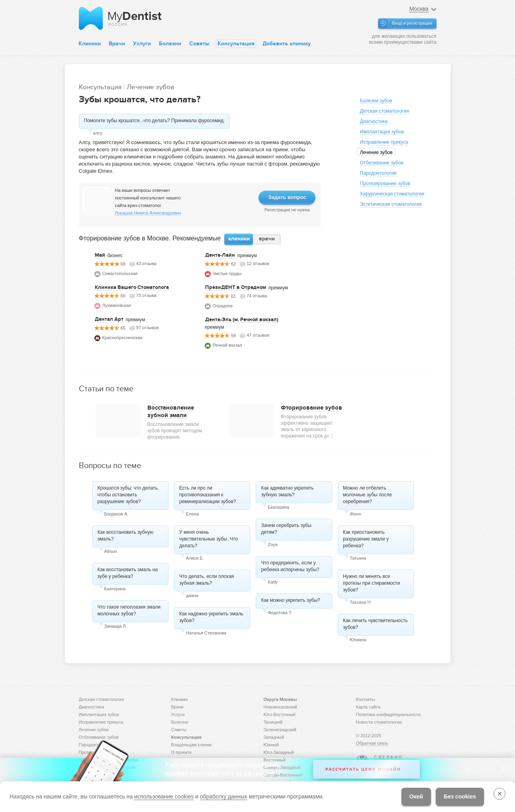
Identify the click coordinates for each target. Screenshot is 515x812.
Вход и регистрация (412, 23)
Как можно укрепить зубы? (290, 600)
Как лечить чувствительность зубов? (375, 624)
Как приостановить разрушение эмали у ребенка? (366, 539)
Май (100, 255)
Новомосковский (280, 707)
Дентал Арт (109, 319)
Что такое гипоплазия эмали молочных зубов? (129, 610)
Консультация (236, 44)
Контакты (366, 699)
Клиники (90, 44)
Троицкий (273, 722)
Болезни (170, 44)
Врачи (117, 44)
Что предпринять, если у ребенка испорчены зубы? (290, 566)
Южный (271, 745)
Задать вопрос (287, 197)
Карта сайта (368, 707)
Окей (416, 796)
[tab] (239, 239)
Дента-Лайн (220, 255)
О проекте (182, 752)
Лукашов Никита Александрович (148, 213)
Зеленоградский (280, 730)
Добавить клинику (287, 44)
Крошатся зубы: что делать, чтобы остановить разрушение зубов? (128, 495)
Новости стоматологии (379, 722)
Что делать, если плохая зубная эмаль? (207, 580)
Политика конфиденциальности (388, 714)
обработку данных (224, 796)
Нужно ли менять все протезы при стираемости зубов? (371, 583)
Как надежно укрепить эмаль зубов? (211, 617)
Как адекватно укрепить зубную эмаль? (287, 491)
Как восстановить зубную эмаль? (126, 536)
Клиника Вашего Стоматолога (132, 287)
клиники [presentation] (239, 239)
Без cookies (460, 796)
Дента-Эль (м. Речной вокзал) (242, 320)
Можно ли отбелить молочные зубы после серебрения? (367, 495)
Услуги (142, 44)
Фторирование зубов (311, 408)
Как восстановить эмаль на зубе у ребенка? (128, 573)
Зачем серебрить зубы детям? (286, 529)
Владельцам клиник (192, 745)
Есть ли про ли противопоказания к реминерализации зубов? (208, 495)
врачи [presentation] (267, 239)
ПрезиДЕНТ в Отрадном (236, 287)
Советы (199, 44)
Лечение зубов (150, 87)
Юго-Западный (279, 752)
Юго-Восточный (280, 714)
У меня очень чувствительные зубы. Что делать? (209, 539)
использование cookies (164, 796)
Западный (274, 737)
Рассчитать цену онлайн (363, 769)
